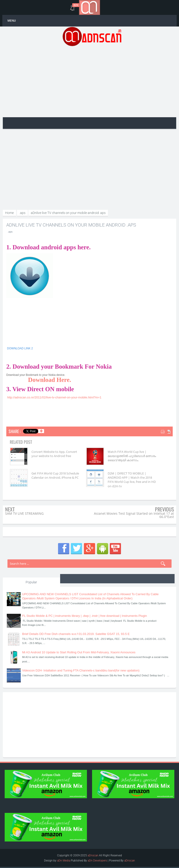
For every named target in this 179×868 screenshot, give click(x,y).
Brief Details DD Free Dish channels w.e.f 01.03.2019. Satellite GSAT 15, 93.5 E (76, 634)
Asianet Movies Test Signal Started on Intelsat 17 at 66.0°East (134, 515)
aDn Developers (97, 861)
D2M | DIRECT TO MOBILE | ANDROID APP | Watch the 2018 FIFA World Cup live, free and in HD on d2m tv (132, 480)
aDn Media (64, 861)
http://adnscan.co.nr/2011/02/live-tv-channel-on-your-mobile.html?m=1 (54, 397)
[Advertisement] (92, 81)
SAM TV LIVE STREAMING (24, 513)
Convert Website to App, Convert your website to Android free (54, 454)
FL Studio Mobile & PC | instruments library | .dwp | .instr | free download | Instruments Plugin (84, 616)
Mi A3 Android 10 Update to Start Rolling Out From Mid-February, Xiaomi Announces (79, 652)
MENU (12, 21)
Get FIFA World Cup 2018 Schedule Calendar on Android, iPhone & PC (55, 475)
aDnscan (93, 855)
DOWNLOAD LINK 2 (20, 348)
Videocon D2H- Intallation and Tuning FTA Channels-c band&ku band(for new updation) (81, 670)
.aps (10, 232)
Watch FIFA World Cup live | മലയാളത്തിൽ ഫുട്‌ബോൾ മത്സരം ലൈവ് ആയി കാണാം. (132, 456)
